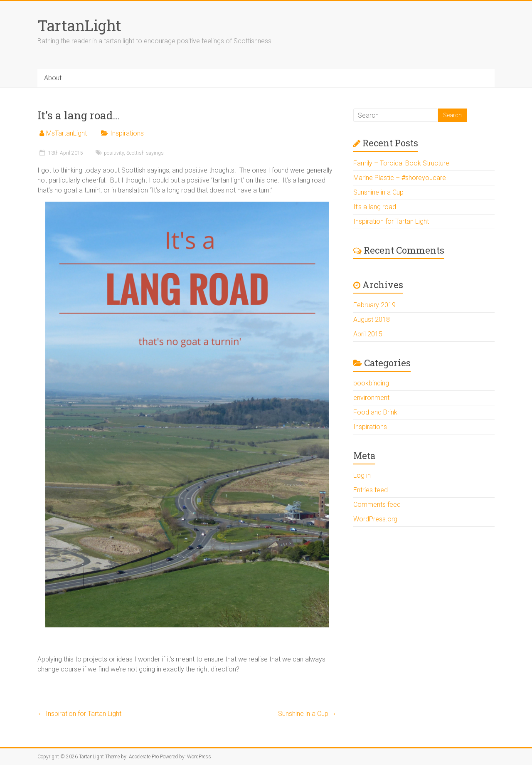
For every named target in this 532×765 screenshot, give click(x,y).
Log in (362, 475)
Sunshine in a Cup (307, 714)
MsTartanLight (66, 133)
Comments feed (377, 505)
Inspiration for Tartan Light (79, 714)
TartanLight (79, 25)
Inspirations (127, 133)
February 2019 (374, 305)
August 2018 (372, 320)
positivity (114, 153)
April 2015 (368, 334)
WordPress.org (375, 519)
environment (371, 398)
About (53, 78)
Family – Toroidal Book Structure (401, 163)
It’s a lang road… (377, 207)
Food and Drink (375, 412)
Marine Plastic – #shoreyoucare (400, 178)
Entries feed (371, 490)
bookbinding (371, 383)
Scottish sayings (145, 153)
